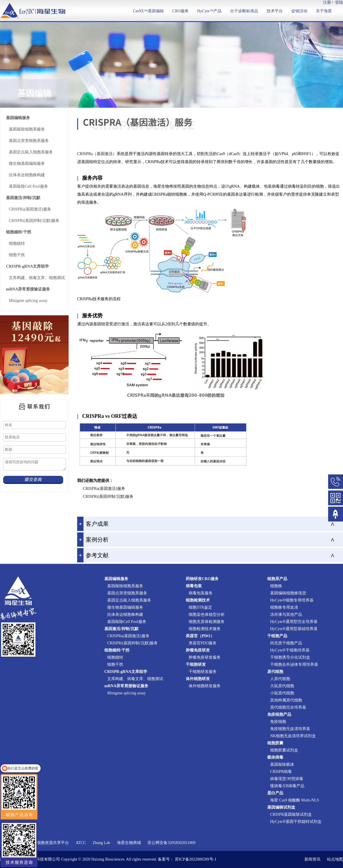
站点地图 (335, 859)
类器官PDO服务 (203, 643)
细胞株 (276, 586)
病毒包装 (194, 586)
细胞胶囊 (275, 743)
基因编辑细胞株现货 (288, 593)
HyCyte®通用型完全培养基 (294, 622)
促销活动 (299, 11)
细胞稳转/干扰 (19, 232)
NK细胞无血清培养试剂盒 (293, 736)
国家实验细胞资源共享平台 (45, 843)
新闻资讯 (312, 859)
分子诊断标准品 (244, 11)
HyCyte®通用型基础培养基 (294, 629)
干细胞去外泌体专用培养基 (294, 664)
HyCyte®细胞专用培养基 (292, 600)
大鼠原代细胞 (282, 686)
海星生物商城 (129, 843)
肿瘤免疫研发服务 (205, 657)
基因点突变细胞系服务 (29, 141)
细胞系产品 (277, 579)
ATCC (81, 843)
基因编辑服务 (18, 118)
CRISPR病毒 (281, 772)
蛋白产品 (275, 793)
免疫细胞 (278, 722)
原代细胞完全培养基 (288, 707)
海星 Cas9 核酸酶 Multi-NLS (295, 800)
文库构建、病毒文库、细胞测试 (37, 278)
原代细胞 (275, 672)
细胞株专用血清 (284, 607)
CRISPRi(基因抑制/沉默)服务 (34, 221)
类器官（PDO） (200, 636)
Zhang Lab (101, 843)
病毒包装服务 (201, 593)
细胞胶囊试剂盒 (284, 750)
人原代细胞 (280, 679)
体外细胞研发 (198, 679)
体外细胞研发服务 (205, 686)
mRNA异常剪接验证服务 (28, 289)
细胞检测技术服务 (205, 629)
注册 (327, 2)
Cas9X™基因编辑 (148, 11)
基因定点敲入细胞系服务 (31, 152)
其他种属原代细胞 (286, 700)
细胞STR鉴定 (200, 607)
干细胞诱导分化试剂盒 (290, 657)
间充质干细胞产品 (286, 643)
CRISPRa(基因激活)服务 (30, 209)
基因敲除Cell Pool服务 (28, 186)
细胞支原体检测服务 (207, 622)
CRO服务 (181, 11)
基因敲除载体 (282, 764)
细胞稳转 (17, 243)
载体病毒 (275, 757)
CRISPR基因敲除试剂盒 (291, 814)
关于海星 (324, 11)
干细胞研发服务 (203, 672)
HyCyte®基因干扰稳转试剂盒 (296, 822)
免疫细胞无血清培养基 (290, 729)
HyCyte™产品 (209, 11)
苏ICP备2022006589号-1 (196, 859)
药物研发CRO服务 (202, 579)
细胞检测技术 (198, 600)
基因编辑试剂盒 (281, 807)
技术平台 (275, 11)
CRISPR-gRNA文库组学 (27, 266)
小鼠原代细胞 (282, 693)
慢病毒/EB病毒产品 (287, 786)
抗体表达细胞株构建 (27, 175)
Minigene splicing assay (28, 301)
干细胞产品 (277, 636)
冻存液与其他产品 (286, 615)
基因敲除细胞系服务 (27, 129)
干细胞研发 (196, 664)
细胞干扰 (17, 255)
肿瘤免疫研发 (198, 650)
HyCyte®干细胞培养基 (290, 650)
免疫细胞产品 (279, 714)
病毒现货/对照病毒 (287, 779)
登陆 (339, 2)
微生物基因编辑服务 (27, 164)
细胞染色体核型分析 (207, 615)
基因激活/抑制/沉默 (23, 198)
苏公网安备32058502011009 (171, 843)
